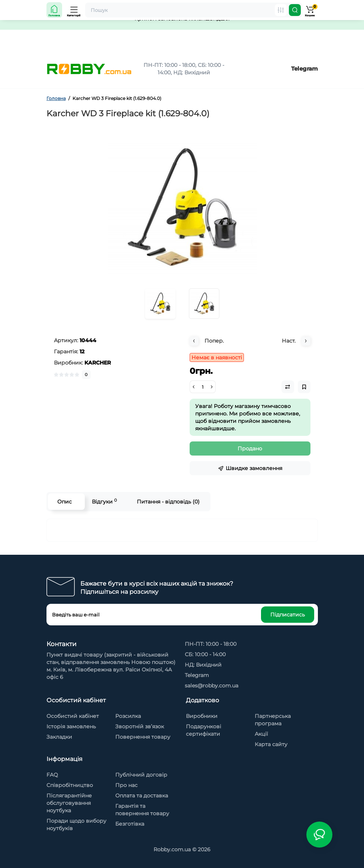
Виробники (202, 716)
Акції (261, 734)
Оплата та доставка (142, 796)
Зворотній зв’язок (140, 726)
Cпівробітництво (70, 785)
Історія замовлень (71, 726)
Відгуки (104, 501)
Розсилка (128, 716)
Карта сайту (271, 744)
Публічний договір (141, 775)
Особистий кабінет (73, 716)
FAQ (52, 775)
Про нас (126, 785)
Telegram (305, 69)
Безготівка (130, 824)
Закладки (59, 737)
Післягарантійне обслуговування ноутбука (69, 803)
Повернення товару (143, 737)
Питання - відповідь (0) (168, 502)
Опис (65, 502)
